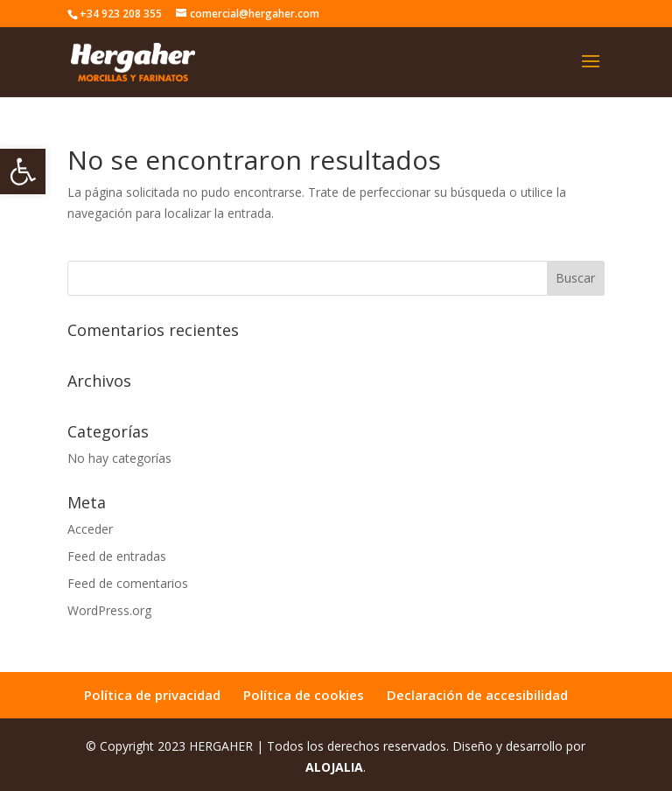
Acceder (90, 529)
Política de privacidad (152, 695)
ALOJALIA (334, 767)
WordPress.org (109, 610)
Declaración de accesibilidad (477, 695)
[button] (23, 171)
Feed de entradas (117, 556)
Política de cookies (304, 695)
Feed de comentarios (128, 583)
